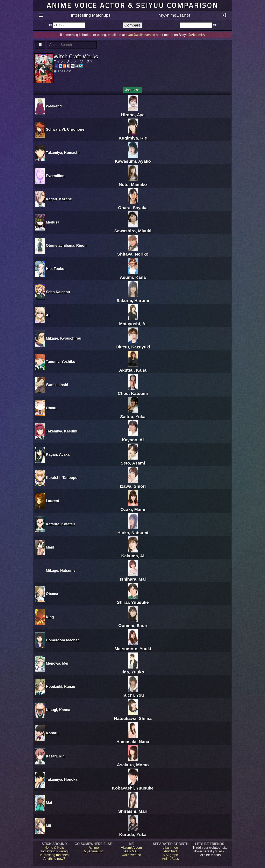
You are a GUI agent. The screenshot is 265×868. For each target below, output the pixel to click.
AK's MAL (131, 851)
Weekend (54, 106)
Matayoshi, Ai (133, 321)
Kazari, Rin (55, 756)
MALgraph (171, 855)
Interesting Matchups (91, 15)
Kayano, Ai (133, 437)
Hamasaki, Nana (133, 739)
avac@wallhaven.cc (140, 35)
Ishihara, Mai (133, 577)
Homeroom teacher (62, 640)
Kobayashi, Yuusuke (133, 786)
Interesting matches (54, 855)
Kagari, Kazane (59, 199)
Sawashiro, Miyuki (133, 228)
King (50, 617)
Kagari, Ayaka (58, 454)
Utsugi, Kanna (58, 710)
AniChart (170, 851)
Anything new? (54, 859)
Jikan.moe (170, 848)
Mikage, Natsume (61, 571)
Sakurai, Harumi (133, 298)
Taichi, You (133, 693)
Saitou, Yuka (133, 414)
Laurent (53, 501)
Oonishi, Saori (133, 623)
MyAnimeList (93, 851)
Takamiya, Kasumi (62, 431)
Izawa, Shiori (133, 484)
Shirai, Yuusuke (133, 600)
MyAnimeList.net (174, 15)
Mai (49, 803)
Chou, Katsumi (133, 391)
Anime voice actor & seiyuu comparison (132, 5)
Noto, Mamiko (133, 182)
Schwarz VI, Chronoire (65, 129)
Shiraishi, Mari (133, 809)
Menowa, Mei (57, 663)
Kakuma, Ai (133, 553)
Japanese (132, 90)
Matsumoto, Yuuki (133, 646)
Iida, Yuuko (133, 669)
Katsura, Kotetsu (60, 524)
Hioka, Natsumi (133, 530)
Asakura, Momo (133, 762)
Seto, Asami (133, 461)
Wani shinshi (57, 385)
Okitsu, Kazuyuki (133, 344)
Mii (48, 826)
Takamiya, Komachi (63, 153)
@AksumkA (196, 35)
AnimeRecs (171, 859)
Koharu (52, 733)
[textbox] (69, 25)
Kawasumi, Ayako (133, 159)
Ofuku (51, 408)
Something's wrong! (54, 851)
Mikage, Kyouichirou (64, 338)
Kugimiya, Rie (133, 135)
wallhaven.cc (131, 855)
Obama (52, 594)
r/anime (93, 848)
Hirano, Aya (133, 112)
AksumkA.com (131, 848)
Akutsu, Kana (133, 368)
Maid (50, 547)
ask (222, 851)
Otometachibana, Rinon (66, 246)
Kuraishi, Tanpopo (62, 478)
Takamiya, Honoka (62, 779)
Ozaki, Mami (133, 507)
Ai (48, 315)
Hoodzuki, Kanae (60, 687)
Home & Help (54, 848)
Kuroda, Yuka (133, 832)
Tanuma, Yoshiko (61, 362)
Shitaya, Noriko (133, 252)
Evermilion (55, 176)
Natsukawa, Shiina (133, 716)
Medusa (53, 222)
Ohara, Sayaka (133, 205)
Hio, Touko (55, 269)
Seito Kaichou (58, 292)
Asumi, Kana (133, 275)
